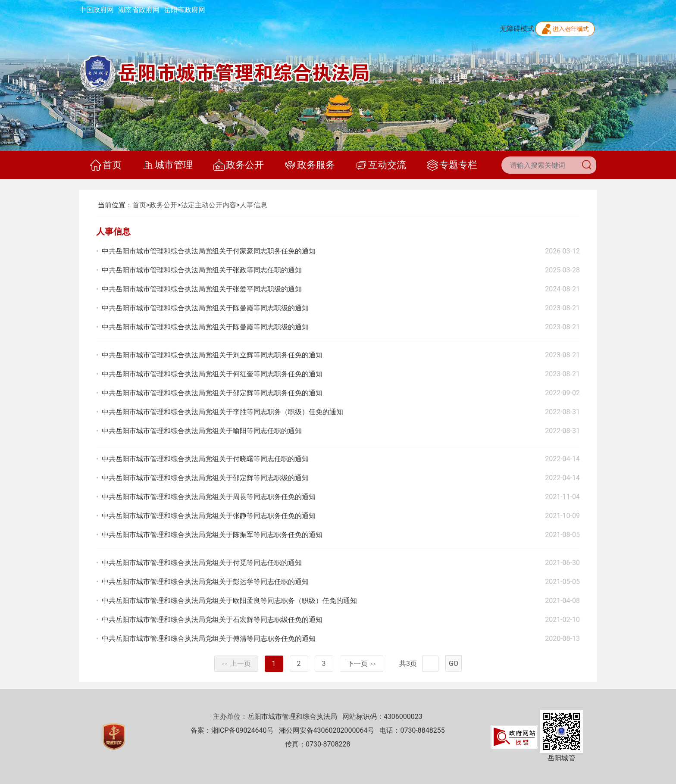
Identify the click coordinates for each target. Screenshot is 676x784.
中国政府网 (97, 10)
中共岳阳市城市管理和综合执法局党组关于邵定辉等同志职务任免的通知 (212, 393)
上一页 (236, 664)
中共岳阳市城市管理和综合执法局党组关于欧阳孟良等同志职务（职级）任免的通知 (229, 601)
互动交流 (381, 165)
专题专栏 (452, 165)
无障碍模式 (517, 29)
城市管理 (167, 165)
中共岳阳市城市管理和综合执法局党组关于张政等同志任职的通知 (202, 270)
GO (454, 664)
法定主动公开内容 (209, 205)
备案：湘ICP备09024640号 (232, 730)
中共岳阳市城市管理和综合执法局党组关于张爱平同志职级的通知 (202, 289)
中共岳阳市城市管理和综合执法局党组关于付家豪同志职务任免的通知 (209, 251)
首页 (106, 165)
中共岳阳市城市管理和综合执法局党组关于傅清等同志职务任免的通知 (209, 639)
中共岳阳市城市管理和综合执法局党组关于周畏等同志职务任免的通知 (209, 497)
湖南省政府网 (139, 10)
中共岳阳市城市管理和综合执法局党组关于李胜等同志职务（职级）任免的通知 (222, 412)
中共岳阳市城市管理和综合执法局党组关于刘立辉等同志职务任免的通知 (212, 355)
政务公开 (239, 165)
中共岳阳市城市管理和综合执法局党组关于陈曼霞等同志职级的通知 (205, 308)
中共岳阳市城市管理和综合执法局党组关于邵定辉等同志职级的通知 (205, 478)
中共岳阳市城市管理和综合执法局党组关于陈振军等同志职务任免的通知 (212, 535)
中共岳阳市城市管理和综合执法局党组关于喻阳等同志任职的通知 (202, 431)
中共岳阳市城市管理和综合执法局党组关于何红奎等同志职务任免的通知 (212, 374)
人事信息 (253, 205)
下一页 (362, 664)
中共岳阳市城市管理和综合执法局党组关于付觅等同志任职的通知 (202, 563)
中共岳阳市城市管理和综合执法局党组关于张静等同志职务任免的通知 (209, 516)
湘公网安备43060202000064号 (327, 730)
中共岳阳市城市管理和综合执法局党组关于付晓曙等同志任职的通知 (205, 459)
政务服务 (310, 165)
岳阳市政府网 (185, 10)
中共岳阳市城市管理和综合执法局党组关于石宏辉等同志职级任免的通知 (212, 620)
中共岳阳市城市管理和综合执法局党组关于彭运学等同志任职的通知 (205, 582)
